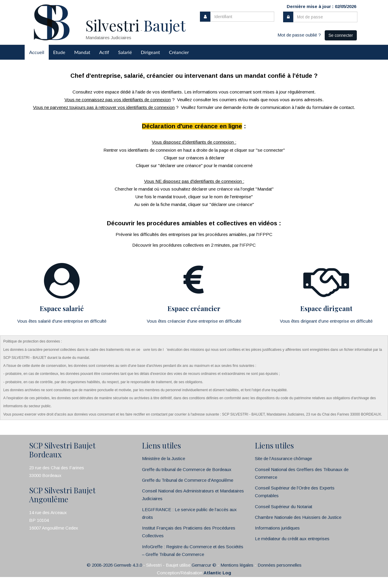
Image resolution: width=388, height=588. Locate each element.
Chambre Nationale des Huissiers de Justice (298, 517)
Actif (104, 52)
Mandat (82, 52)
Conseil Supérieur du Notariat (284, 507)
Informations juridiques (277, 528)
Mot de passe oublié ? (299, 35)
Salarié (125, 52)
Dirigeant (150, 52)
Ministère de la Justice (164, 458)
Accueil (37, 52)
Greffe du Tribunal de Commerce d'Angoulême (188, 480)
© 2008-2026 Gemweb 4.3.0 (114, 565)
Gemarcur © (204, 565)
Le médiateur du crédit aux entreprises (292, 539)
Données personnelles (280, 565)
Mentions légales (237, 565)
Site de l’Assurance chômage (283, 458)
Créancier (179, 52)
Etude (59, 52)
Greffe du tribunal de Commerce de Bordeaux (187, 469)
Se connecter (341, 35)
